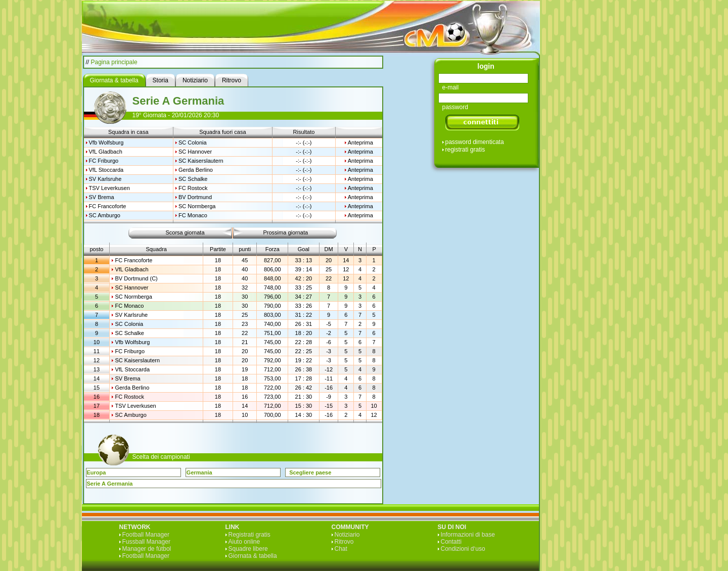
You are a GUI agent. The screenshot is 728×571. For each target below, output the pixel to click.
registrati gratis (465, 150)
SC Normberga (197, 206)
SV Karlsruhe (105, 179)
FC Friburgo (104, 161)
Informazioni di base (468, 535)
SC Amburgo (105, 215)
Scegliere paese (310, 472)
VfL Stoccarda (106, 170)
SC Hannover (195, 152)
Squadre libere (248, 549)
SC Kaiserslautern (201, 161)
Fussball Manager (146, 542)
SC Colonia (193, 142)
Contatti (451, 542)
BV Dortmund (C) (136, 278)
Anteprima (360, 142)
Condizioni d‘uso (463, 549)
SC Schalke (193, 179)
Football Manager (146, 535)
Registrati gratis (249, 535)
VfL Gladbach (106, 152)
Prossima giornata (286, 232)
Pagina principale (114, 62)
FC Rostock (193, 188)
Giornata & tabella (253, 556)
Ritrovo (344, 542)
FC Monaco (193, 215)
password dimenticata (475, 142)
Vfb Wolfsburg (106, 142)
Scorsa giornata (185, 232)
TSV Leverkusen (109, 188)
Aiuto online (244, 542)
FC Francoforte (108, 206)
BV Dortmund (195, 197)
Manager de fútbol (147, 549)
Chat (341, 549)
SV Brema (102, 197)
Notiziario (347, 535)
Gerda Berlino (196, 170)
